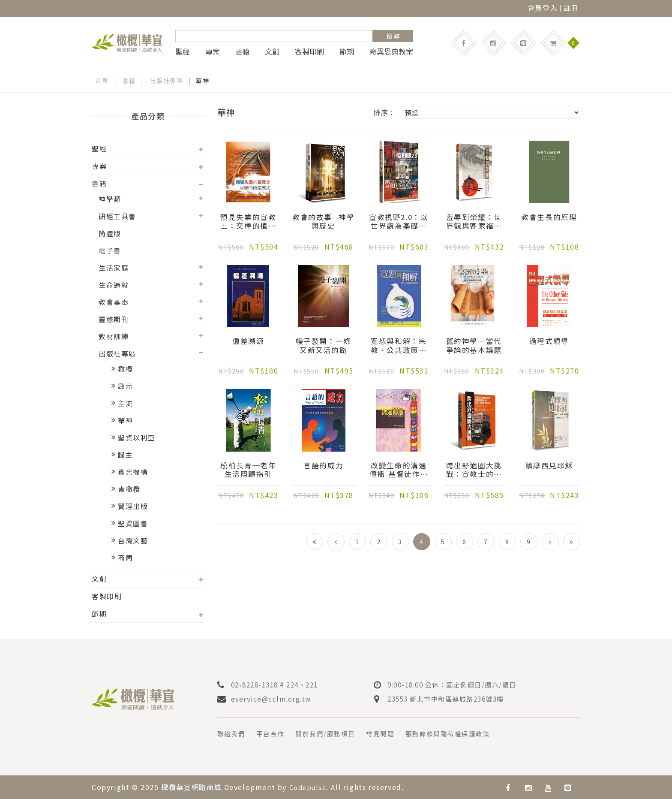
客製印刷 (309, 51)
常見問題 (389, 733)
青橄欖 (129, 489)
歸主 (125, 455)
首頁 (102, 81)
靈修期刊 (114, 319)
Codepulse (309, 787)
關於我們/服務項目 (331, 733)
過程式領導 (549, 342)
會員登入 (543, 8)
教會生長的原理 (549, 218)
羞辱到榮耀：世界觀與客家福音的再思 (474, 222)
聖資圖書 (133, 523)
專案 (213, 51)
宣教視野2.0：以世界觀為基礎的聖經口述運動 (399, 222)
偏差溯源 (248, 342)
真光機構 (133, 472)
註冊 (571, 8)
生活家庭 (114, 268)
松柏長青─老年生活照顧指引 (248, 470)
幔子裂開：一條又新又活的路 (323, 346)
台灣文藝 (133, 540)
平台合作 (273, 733)
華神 (125, 420)
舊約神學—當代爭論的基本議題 (474, 346)
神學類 (110, 199)
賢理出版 (133, 506)
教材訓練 (114, 336)
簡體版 (110, 233)
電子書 (110, 250)
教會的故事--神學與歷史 (323, 222)
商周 (125, 558)
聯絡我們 (232, 733)
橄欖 (125, 369)
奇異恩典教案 (391, 51)
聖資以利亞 (137, 437)
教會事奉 (114, 302)
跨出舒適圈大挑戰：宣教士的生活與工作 (474, 470)
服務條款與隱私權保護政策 (460, 733)
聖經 (183, 51)
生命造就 (114, 285)
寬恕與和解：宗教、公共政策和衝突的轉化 (399, 346)
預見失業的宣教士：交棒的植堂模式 (248, 222)
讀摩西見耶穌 (549, 466)
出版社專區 (167, 81)
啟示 (125, 386)
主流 (125, 403)
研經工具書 (117, 216)
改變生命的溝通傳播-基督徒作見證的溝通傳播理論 (399, 470)
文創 (272, 51)
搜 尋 (393, 36)
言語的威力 (324, 466)
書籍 (243, 51)
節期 (347, 51)
